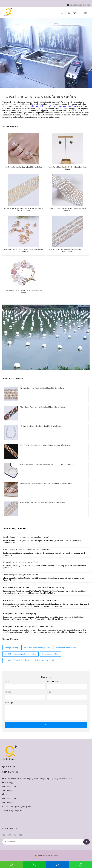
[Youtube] (21, 835)
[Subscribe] (86, 842)
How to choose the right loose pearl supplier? (20, 562)
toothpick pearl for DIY (50, 654)
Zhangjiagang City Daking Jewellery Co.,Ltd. (21, 575)
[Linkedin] (10, 835)
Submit (46, 725)
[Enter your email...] (42, 842)
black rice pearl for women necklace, (53, 106)
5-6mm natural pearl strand (45, 660)
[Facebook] (4, 835)
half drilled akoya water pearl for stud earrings (20, 654)
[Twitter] (15, 835)
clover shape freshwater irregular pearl (37, 648)
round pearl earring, (32, 106)
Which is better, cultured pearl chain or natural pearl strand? (26, 537)
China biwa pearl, (74, 106)
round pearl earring (11, 648)
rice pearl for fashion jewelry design (17, 660)
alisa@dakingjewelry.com (21, 806)
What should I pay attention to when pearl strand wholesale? (26, 550)
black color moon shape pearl (66, 648)
